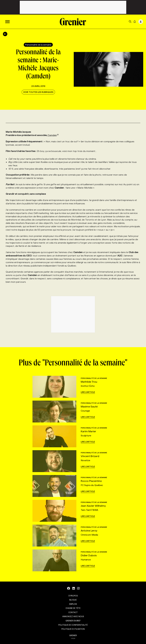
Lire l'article (88, 392)
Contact (73, 612)
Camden (53, 135)
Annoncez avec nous (73, 616)
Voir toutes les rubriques (38, 92)
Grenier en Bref (73, 621)
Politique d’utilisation (73, 629)
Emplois (73, 604)
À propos (73, 596)
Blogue (73, 600)
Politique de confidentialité (73, 625)
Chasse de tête (73, 608)
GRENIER (73, 635)
